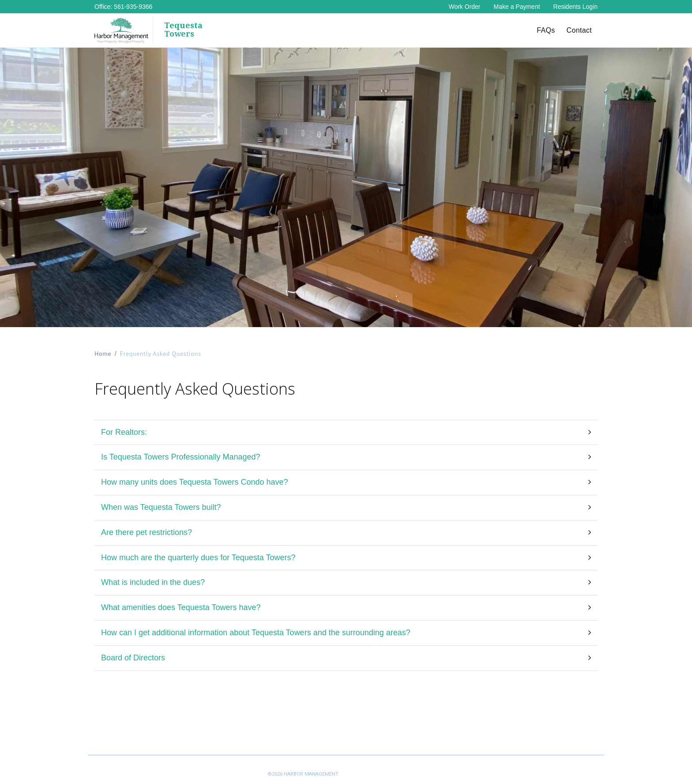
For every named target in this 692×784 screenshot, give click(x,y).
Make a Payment (517, 7)
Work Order (464, 7)
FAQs (546, 30)
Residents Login (575, 7)
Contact (579, 30)
